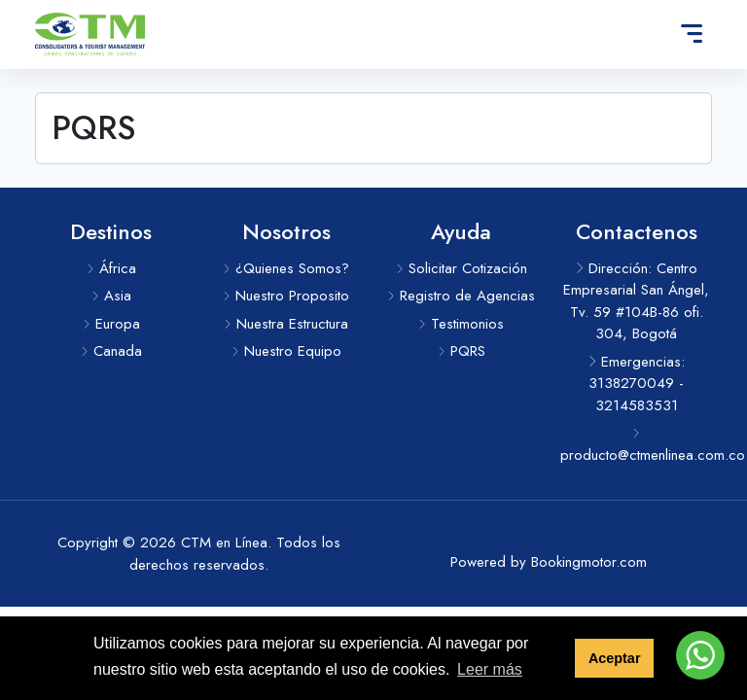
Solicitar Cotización (462, 268)
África (111, 268)
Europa (111, 324)
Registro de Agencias (461, 296)
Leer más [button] (490, 669)
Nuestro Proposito (286, 296)
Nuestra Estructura (286, 324)
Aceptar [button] (615, 658)
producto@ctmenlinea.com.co (636, 447)
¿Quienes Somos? (286, 268)
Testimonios (461, 324)
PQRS (462, 351)
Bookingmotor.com (589, 562)
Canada (111, 351)
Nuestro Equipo (286, 351)
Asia (111, 296)
